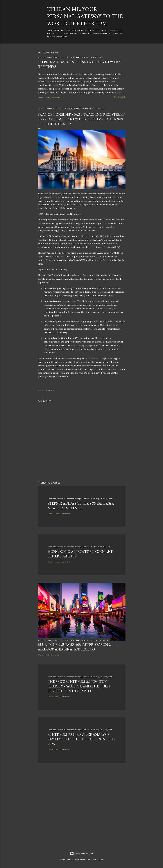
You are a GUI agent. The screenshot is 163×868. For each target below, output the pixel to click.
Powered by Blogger (82, 854)
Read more (120, 97)
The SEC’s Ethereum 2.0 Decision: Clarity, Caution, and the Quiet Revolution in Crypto (79, 686)
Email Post (50, 390)
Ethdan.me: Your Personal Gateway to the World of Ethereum (85, 16)
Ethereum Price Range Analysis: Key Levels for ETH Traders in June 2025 (81, 739)
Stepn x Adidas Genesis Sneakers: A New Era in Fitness (81, 506)
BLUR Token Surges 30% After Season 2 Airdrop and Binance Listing (74, 647)
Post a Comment (53, 98)
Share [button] (40, 98)
